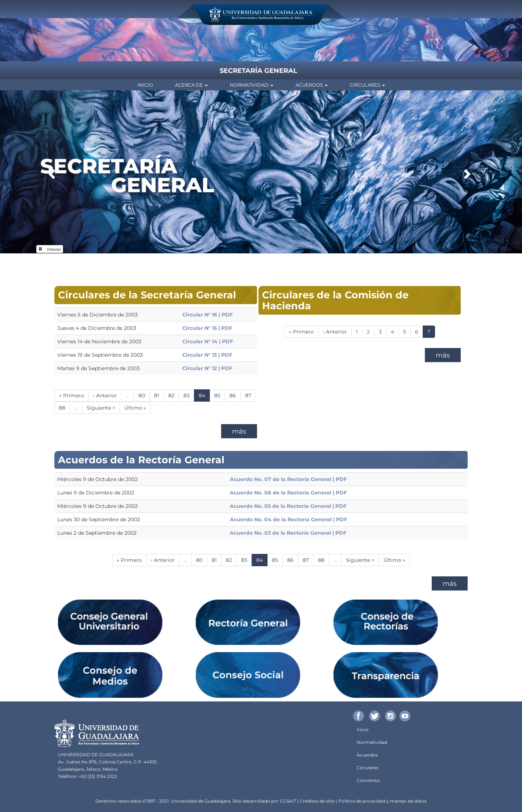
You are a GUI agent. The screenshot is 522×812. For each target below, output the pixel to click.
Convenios (368, 780)
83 (189, 395)
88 (64, 408)
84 (204, 397)
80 (144, 395)
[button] (51, 172)
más (239, 431)
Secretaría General (258, 71)
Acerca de (191, 85)
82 (174, 395)
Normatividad (252, 85)
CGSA (286, 801)
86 (235, 395)
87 (250, 395)
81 (159, 395)
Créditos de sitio (317, 801)
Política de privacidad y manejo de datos (383, 801)
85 (220, 395)
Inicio (145, 85)
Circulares (367, 85)
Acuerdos (312, 85)
